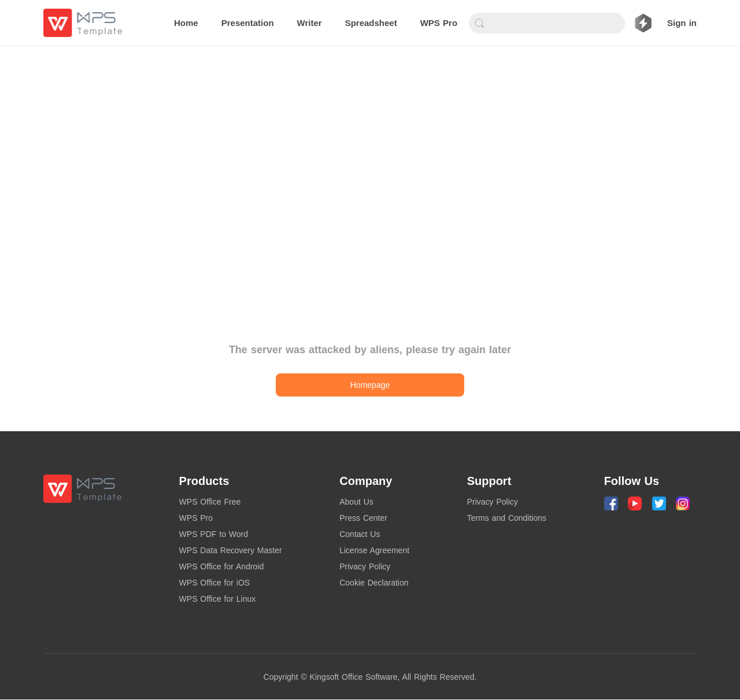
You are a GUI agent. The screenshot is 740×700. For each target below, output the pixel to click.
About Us (356, 502)
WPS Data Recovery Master (231, 550)
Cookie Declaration (374, 583)
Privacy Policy (365, 566)
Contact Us (360, 534)
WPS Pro (196, 518)
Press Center (363, 518)
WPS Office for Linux (218, 599)
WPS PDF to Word (214, 534)
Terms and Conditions (507, 518)
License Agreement (374, 550)
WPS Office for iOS (215, 583)
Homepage (370, 385)
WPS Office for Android (222, 566)
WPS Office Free (210, 502)
